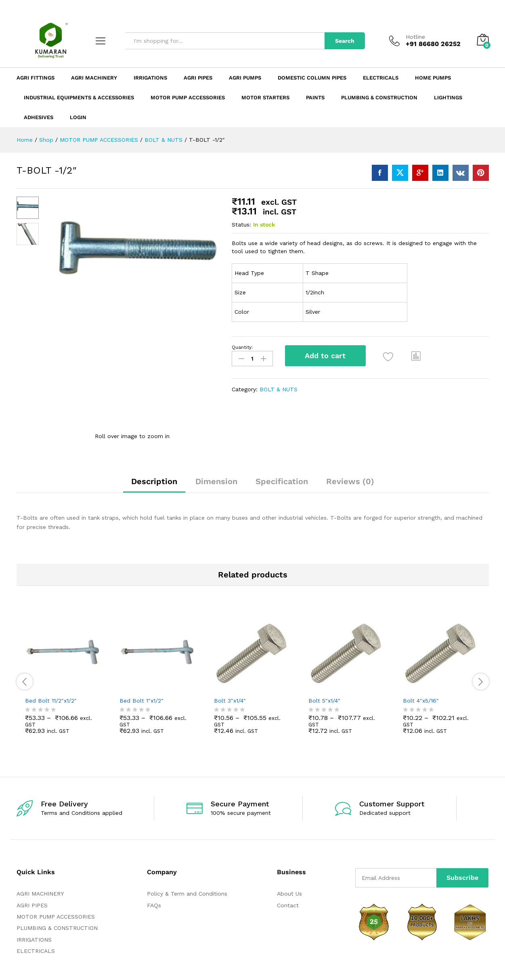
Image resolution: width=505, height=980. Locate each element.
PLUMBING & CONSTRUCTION (57, 928)
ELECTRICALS (36, 951)
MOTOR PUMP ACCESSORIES (56, 917)
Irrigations (150, 78)
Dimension (216, 481)
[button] (416, 356)
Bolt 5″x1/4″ (324, 701)
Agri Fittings (36, 78)
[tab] (154, 485)
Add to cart (325, 356)
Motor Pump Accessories (188, 98)
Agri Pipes (198, 78)
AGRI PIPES (32, 905)
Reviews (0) (350, 481)
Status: (241, 225)
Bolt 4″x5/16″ (421, 701)
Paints (315, 98)
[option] (64, 680)
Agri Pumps (245, 78)
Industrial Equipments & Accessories (79, 98)
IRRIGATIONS (34, 940)
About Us (289, 894)
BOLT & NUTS (279, 389)
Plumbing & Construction (379, 98)
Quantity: (242, 347)
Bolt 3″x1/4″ (230, 701)
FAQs (154, 905)
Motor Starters (265, 98)
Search (345, 41)
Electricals (381, 78)
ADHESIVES (39, 117)
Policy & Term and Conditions (187, 894)
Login (78, 117)
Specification (282, 481)
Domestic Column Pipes (312, 78)
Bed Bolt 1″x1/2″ (141, 701)
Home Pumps (433, 78)
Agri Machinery (94, 78)
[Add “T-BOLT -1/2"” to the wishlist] (389, 357)
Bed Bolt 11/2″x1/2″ (51, 701)
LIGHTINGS (448, 98)
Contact (288, 905)
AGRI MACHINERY (40, 894)
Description (154, 481)
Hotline (415, 37)
